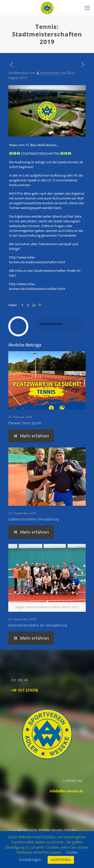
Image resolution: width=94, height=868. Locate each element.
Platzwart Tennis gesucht (25, 423)
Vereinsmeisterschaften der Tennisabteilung (38, 625)
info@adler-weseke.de (66, 791)
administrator (50, 73)
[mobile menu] (87, 8)
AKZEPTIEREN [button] (61, 860)
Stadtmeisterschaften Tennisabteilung (34, 519)
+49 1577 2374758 (25, 690)
